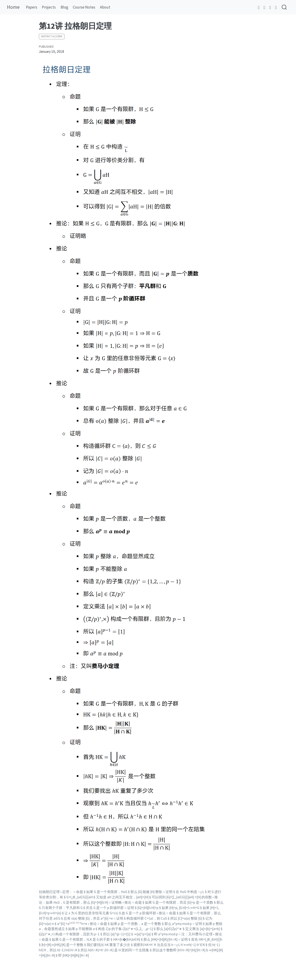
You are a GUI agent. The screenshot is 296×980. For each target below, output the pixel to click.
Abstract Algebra (52, 36)
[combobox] (284, 7)
